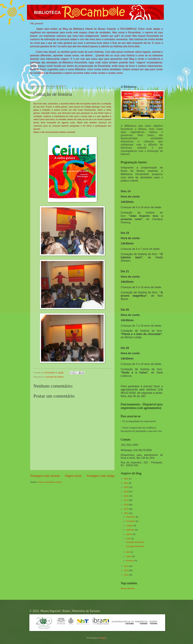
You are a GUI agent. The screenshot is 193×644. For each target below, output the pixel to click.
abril (128, 552)
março (129, 556)
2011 (126, 575)
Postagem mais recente (45, 476)
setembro (131, 530)
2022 (126, 479)
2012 (126, 570)
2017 (126, 500)
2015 (126, 509)
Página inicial (73, 476)
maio (129, 539)
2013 (126, 566)
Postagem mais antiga (101, 476)
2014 (126, 513)
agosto (129, 534)
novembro (131, 521)
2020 (126, 487)
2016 (126, 505)
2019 (126, 492)
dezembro (131, 517)
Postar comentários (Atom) (50, 482)
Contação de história (54, 377)
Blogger (103, 638)
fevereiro (130, 561)
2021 (126, 483)
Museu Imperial (128, 588)
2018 (126, 496)
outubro (130, 526)
